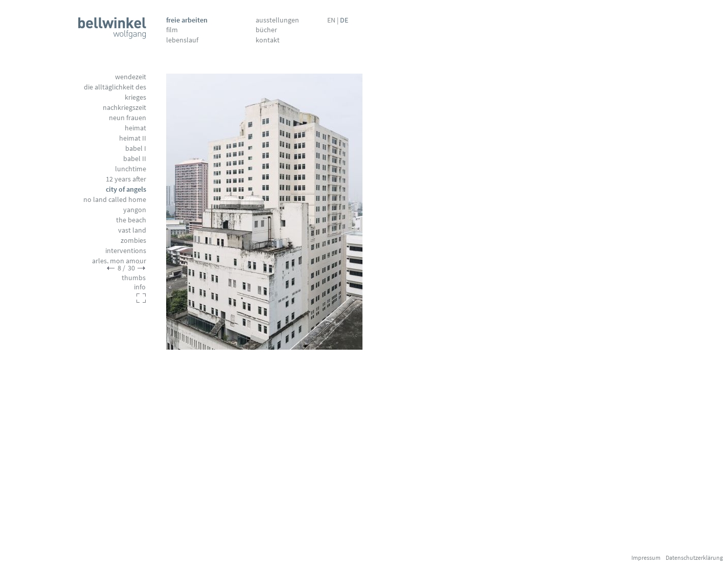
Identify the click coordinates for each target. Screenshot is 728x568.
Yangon (135, 210)
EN (331, 20)
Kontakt (268, 40)
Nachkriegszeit (124, 107)
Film (172, 30)
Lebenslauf (182, 40)
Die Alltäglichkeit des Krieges (115, 92)
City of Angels (126, 189)
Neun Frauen (128, 118)
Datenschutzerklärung (694, 558)
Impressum (646, 558)
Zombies (133, 240)
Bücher (266, 30)
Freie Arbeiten (187, 20)
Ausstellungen (277, 20)
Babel (136, 148)
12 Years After (126, 179)
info (140, 287)
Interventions (126, 251)
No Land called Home (115, 199)
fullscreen (141, 298)
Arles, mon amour (119, 261)
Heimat (135, 128)
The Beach (131, 220)
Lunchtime (131, 169)
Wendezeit (131, 77)
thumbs (134, 278)
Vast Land (132, 230)
